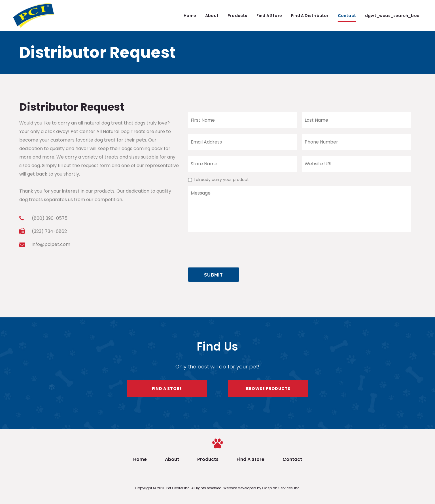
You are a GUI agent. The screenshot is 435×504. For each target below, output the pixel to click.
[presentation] (231, 247)
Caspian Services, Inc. (281, 488)
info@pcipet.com (51, 244)
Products (208, 459)
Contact (292, 459)
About (172, 459)
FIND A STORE (167, 389)
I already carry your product (221, 180)
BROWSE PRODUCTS (268, 389)
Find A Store (251, 459)
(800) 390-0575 (50, 218)
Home (140, 459)
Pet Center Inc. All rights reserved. (195, 488)
